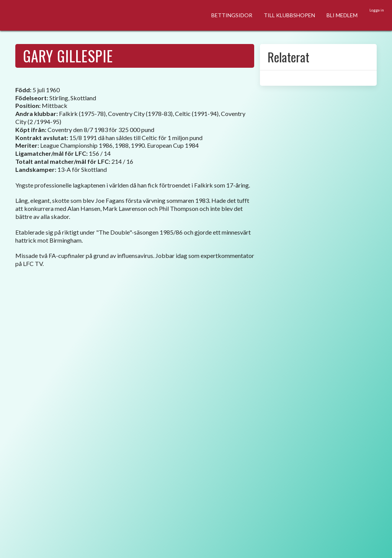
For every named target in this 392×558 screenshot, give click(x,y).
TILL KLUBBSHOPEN (289, 15)
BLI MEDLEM (342, 15)
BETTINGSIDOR (232, 15)
